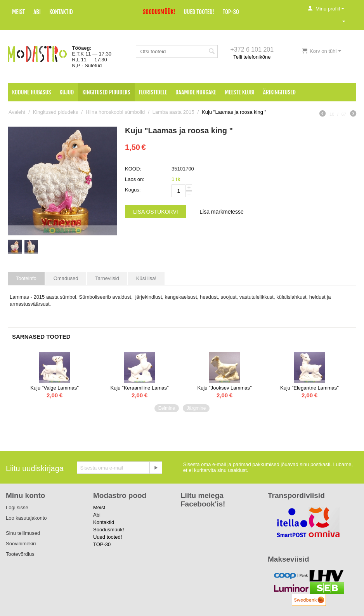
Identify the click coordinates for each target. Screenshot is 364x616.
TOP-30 (231, 12)
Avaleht (17, 112)
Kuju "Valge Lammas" (55, 388)
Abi (37, 12)
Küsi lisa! (146, 278)
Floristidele (153, 92)
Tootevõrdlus (20, 554)
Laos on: (135, 179)
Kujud (67, 92)
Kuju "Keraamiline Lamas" (139, 388)
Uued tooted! (199, 12)
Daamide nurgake (196, 92)
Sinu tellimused (23, 533)
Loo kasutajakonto (26, 518)
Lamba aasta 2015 (173, 112)
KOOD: (133, 169)
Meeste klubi (240, 92)
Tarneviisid (107, 278)
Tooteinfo (26, 278)
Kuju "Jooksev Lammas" (224, 388)
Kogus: (133, 190)
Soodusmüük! (159, 12)
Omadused (66, 278)
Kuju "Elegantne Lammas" (309, 388)
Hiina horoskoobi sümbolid (115, 112)
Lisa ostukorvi (156, 212)
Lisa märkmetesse (222, 212)
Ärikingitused (279, 92)
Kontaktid (61, 12)
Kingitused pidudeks (106, 92)
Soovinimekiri (21, 544)
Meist (18, 12)
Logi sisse (17, 507)
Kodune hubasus (31, 92)
